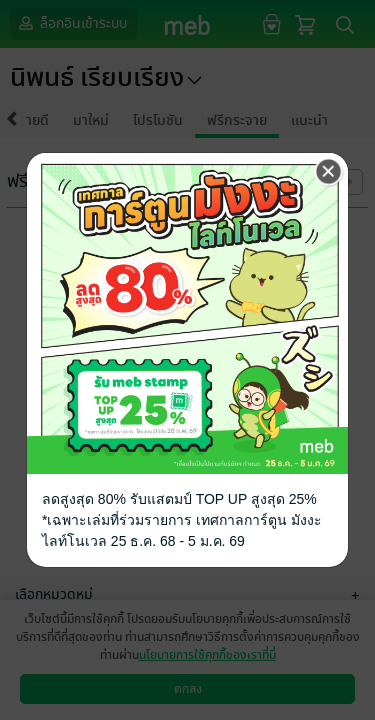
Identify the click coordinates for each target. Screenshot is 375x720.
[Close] (329, 172)
